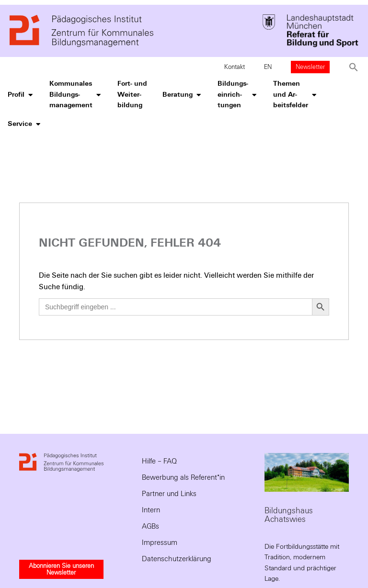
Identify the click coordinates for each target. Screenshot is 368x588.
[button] (354, 67)
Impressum (160, 543)
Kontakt (235, 67)
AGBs (150, 526)
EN (268, 67)
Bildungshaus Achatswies (289, 515)
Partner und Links (169, 494)
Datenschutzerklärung (177, 559)
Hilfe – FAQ (159, 461)
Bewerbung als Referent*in (183, 477)
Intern (151, 510)
